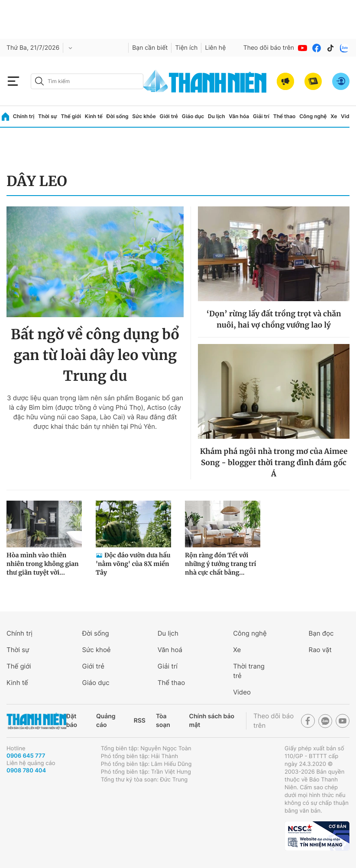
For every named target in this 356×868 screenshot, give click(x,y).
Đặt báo (72, 721)
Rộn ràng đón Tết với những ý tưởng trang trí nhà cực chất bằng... (220, 564)
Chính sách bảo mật (212, 721)
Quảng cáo (106, 721)
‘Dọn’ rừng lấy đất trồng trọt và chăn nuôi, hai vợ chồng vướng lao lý (274, 319)
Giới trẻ (169, 116)
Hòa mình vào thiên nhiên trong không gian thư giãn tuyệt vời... (43, 564)
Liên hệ (215, 48)
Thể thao (285, 116)
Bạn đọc (321, 633)
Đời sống (118, 116)
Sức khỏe (144, 116)
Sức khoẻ (96, 650)
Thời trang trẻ (249, 671)
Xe (334, 116)
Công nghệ (313, 116)
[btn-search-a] (39, 81)
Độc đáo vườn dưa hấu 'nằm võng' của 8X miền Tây (133, 564)
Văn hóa (239, 116)
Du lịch (217, 116)
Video (348, 116)
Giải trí (261, 116)
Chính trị (24, 116)
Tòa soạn (163, 721)
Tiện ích (186, 48)
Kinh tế (94, 116)
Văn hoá (170, 650)
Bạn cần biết (150, 48)
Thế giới (71, 116)
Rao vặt (320, 650)
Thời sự (48, 116)
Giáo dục (193, 116)
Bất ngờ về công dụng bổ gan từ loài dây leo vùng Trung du (95, 355)
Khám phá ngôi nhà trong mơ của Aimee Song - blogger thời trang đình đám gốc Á (274, 463)
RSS (140, 721)
